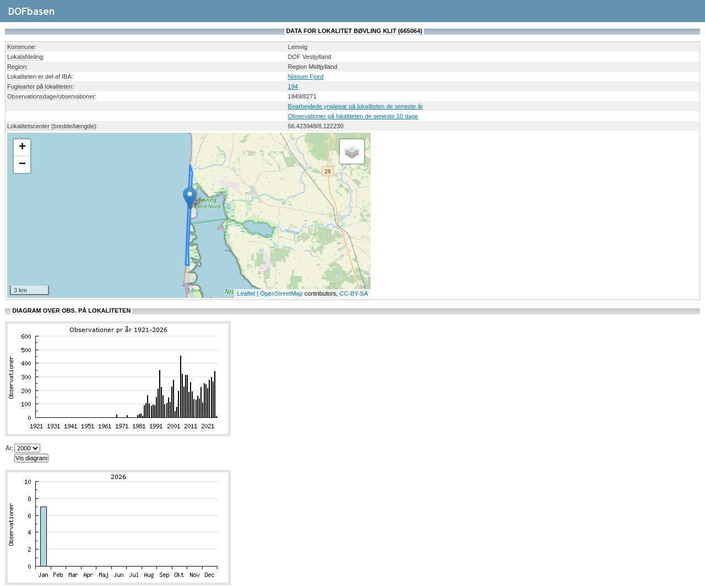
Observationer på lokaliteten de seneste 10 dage (353, 116)
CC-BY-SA (354, 293)
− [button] (22, 165)
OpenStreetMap (281, 293)
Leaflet (246, 293)
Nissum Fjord (306, 77)
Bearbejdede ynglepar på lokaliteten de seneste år (356, 106)
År (9, 448)
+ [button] (22, 148)
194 (293, 86)
